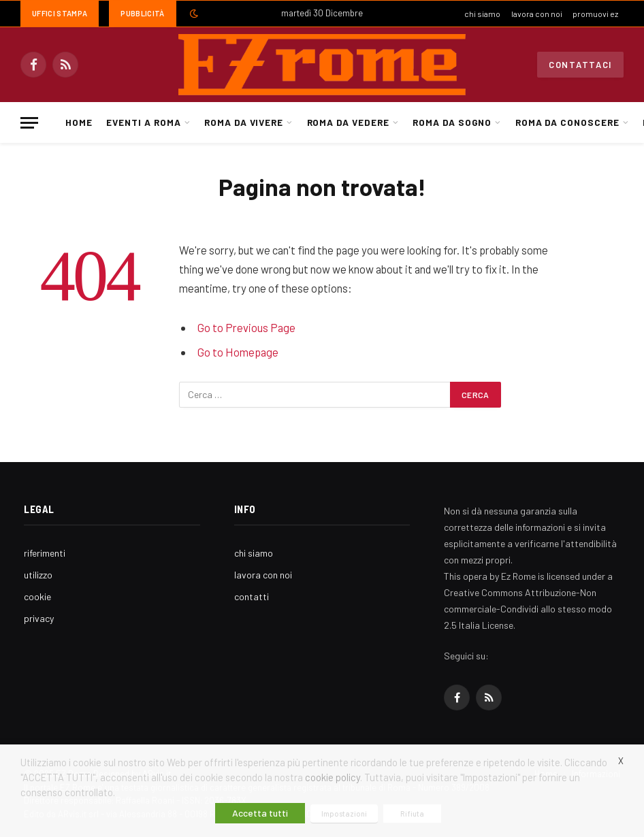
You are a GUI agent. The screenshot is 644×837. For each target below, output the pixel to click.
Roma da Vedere (348, 122)
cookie (37, 596)
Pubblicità (142, 13)
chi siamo (482, 14)
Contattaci (580, 65)
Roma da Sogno (452, 122)
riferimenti (45, 553)
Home (79, 122)
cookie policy (333, 777)
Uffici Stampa (60, 13)
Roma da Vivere (244, 122)
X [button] (621, 761)
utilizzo (38, 575)
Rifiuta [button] (412, 814)
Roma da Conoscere (567, 122)
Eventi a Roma (143, 122)
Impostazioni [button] (344, 814)
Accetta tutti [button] (260, 813)
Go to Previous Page (246, 327)
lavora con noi (537, 14)
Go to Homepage (238, 352)
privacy (39, 618)
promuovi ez (595, 14)
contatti (252, 596)
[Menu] (29, 123)
